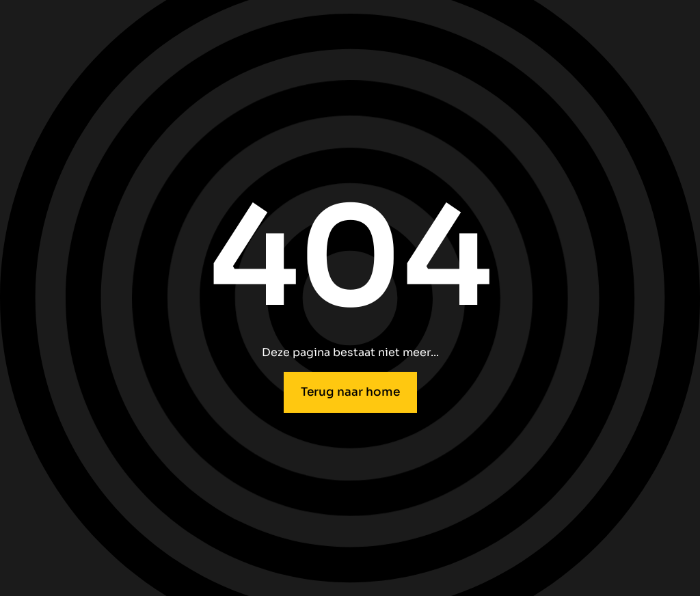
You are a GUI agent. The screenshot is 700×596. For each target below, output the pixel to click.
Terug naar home (350, 392)
